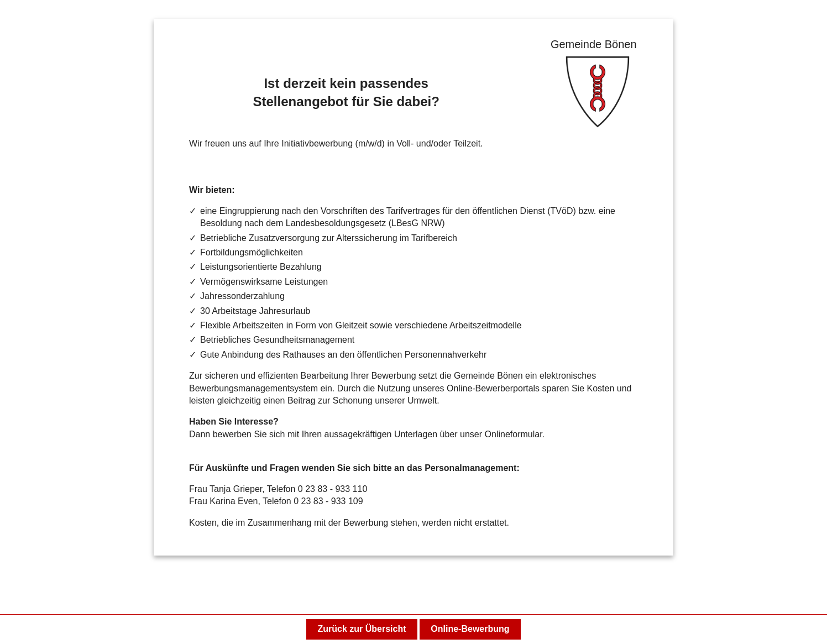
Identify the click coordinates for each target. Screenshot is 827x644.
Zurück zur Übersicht (362, 629)
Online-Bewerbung (470, 629)
